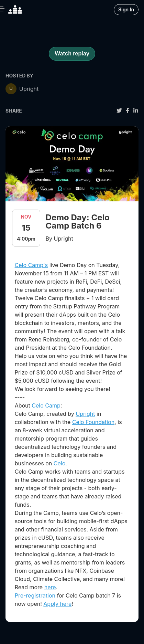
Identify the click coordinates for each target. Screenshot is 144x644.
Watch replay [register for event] (72, 53)
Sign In (126, 9)
